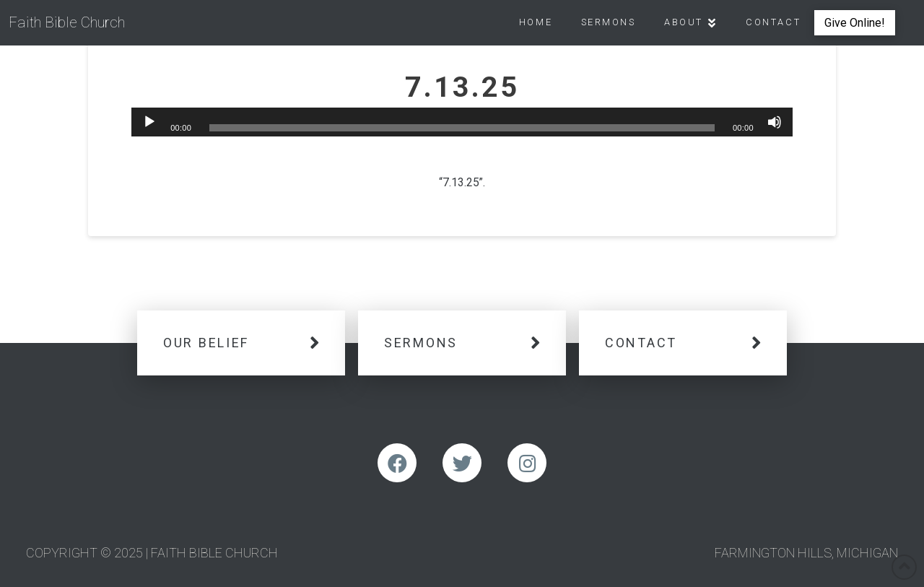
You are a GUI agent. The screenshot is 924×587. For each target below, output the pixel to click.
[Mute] (775, 122)
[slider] (462, 128)
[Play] (149, 122)
